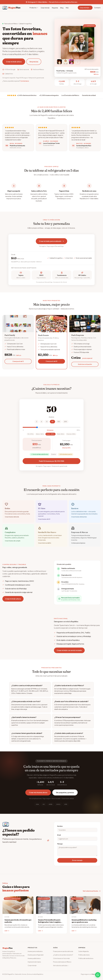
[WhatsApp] (98, 975)
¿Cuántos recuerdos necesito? (63, 955)
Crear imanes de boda (12, 518)
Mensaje (60, 844)
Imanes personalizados (35, 951)
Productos (34, 8)
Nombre (60, 826)
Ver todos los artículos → (61, 965)
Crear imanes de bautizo (79, 518)
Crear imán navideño (45, 544)
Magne (7, 948)
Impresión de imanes (34, 962)
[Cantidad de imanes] (51, 427)
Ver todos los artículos (92, 891)
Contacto (97, 8)
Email (59, 835)
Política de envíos (84, 955)
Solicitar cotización (85, 365)
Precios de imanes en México (62, 962)
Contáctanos (25, 81)
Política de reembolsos (86, 958)
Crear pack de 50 (51, 362)
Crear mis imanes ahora (38, 792)
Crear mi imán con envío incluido (69, 650)
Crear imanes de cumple (13, 542)
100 (59, 421)
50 (52, 421)
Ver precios (34, 62)
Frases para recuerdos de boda (63, 951)
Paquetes (55, 8)
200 (65, 421)
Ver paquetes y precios (65, 792)
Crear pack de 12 (18, 362)
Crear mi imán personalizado (51, 241)
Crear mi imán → (85, 8)
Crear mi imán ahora (14, 62)
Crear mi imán (45, 8)
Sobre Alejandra (84, 951)
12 (47, 421)
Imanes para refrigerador (36, 955)
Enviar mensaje (77, 860)
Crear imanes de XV (44, 520)
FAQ (67, 8)
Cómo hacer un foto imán (61, 958)
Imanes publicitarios (34, 958)
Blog (62, 8)
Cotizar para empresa (78, 544)
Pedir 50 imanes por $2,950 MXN (51, 461)
